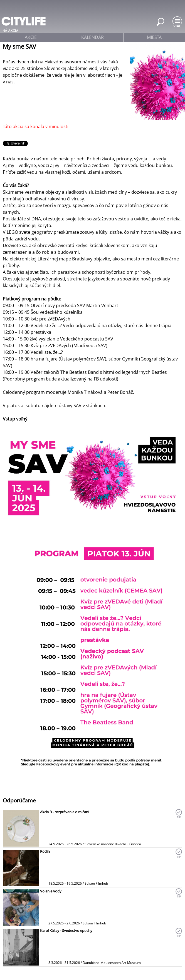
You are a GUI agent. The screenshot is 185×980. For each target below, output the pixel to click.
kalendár (92, 37)
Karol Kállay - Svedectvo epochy (66, 931)
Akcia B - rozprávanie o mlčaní (65, 812)
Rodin (45, 851)
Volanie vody (51, 891)
